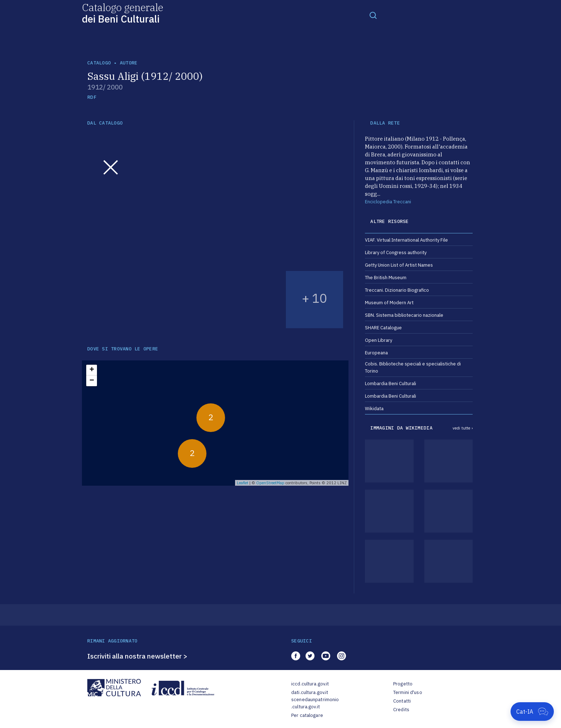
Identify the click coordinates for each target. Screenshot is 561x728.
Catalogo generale (123, 13)
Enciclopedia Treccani (388, 202)
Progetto (403, 684)
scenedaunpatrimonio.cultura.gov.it (315, 703)
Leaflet (243, 483)
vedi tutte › (463, 428)
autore (129, 63)
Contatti (402, 701)
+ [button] (92, 370)
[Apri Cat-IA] (532, 712)
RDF (92, 97)
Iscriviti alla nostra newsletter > (137, 656)
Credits (401, 710)
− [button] (92, 381)
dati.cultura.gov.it (310, 692)
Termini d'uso (408, 692)
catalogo (99, 63)
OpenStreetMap (270, 483)
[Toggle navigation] (373, 15)
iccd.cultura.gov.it (310, 684)
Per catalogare (307, 715)
